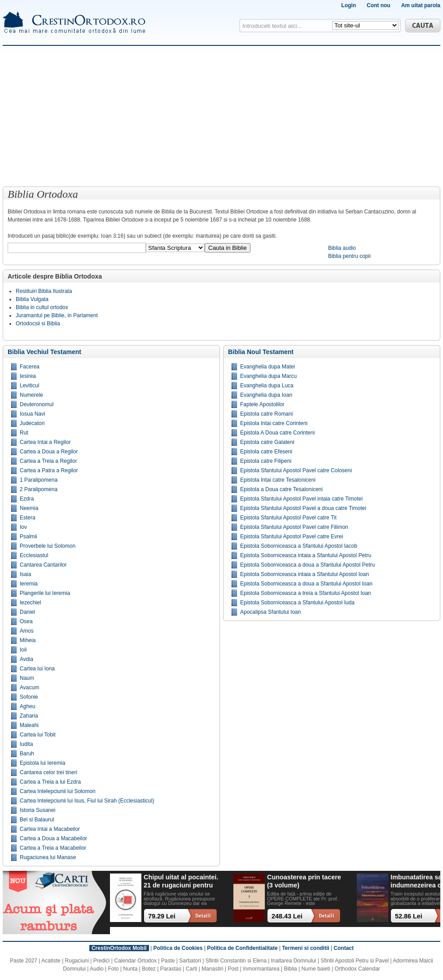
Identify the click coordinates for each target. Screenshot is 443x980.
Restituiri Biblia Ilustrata (44, 291)
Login (349, 5)
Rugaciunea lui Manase (48, 857)
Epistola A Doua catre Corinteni (277, 433)
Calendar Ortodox (135, 961)
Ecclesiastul (34, 555)
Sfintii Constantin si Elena (236, 961)
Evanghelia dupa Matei (268, 367)
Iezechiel (30, 603)
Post (233, 969)
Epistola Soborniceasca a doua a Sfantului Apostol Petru (307, 565)
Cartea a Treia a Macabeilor (53, 848)
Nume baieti (316, 969)
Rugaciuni (77, 961)
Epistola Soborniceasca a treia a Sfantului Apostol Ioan (306, 593)
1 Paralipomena (39, 480)
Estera (28, 518)
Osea (26, 621)
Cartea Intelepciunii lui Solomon (58, 791)
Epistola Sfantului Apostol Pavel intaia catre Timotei (301, 499)
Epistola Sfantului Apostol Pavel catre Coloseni (296, 470)
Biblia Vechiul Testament (44, 352)
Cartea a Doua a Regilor (49, 452)
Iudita (26, 744)
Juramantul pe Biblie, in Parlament (57, 315)
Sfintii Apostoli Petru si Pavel (355, 961)
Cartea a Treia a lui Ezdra (50, 782)
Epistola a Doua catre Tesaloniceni (281, 489)
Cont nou (379, 5)
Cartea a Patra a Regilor (49, 470)
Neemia (29, 508)
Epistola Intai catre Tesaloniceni (278, 480)
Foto (114, 969)
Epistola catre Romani (266, 414)
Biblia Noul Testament (261, 352)
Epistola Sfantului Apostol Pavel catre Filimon (294, 527)
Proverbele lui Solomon (48, 546)
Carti (191, 969)
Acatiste (51, 961)
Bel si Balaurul (37, 820)
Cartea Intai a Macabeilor (50, 829)
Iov (23, 527)
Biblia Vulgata (32, 299)
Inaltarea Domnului (294, 961)
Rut (24, 433)
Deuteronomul (37, 404)
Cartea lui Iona (37, 669)
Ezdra (27, 499)
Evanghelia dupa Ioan (266, 395)
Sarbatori (190, 961)
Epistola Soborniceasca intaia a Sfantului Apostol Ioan (305, 574)
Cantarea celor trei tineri (48, 772)
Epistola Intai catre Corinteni (274, 423)
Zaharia (29, 716)
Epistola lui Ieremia (42, 763)
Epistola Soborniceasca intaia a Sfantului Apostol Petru (306, 555)
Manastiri (213, 969)
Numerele (31, 395)
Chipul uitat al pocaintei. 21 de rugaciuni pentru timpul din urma (181, 881)
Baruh (27, 754)
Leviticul (29, 386)
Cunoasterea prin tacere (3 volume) (304, 881)
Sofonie (29, 697)
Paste (168, 961)
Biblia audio (342, 248)
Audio (97, 969)
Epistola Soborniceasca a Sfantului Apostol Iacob (299, 546)
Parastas (171, 969)
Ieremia (29, 584)
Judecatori (32, 423)
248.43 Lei (287, 916)
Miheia (28, 640)
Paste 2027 (24, 961)
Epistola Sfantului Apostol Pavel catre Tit (288, 518)
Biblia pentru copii (349, 256)
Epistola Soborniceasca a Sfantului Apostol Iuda (297, 603)
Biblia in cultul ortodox (42, 307)
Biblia (290, 969)
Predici (102, 961)
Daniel (27, 612)
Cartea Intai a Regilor (45, 442)
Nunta (130, 969)
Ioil (23, 650)
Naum (27, 678)
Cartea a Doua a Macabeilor (53, 838)
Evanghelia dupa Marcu (268, 376)
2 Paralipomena (39, 489)
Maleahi (29, 725)
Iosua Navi (33, 414)
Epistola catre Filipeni (266, 461)
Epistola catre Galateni (267, 442)
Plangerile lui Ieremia (45, 593)
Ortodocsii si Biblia (38, 324)
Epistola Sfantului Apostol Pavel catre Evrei (292, 537)
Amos (27, 631)
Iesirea (28, 376)
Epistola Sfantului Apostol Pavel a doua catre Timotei (303, 508)
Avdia (26, 659)
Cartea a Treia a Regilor (48, 461)
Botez (149, 969)
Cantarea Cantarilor (43, 565)
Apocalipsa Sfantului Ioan (270, 612)
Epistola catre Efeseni (266, 452)
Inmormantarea (261, 969)
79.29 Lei (162, 916)
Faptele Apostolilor (262, 404)
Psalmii (29, 537)
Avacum (29, 687)
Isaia (25, 574)
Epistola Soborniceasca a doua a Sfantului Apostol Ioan (306, 584)
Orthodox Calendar (357, 969)
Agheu (28, 706)
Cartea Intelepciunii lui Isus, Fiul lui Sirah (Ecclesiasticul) (87, 801)
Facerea (30, 367)
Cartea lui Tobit (38, 735)
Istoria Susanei (37, 810)
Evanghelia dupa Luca (267, 386)
